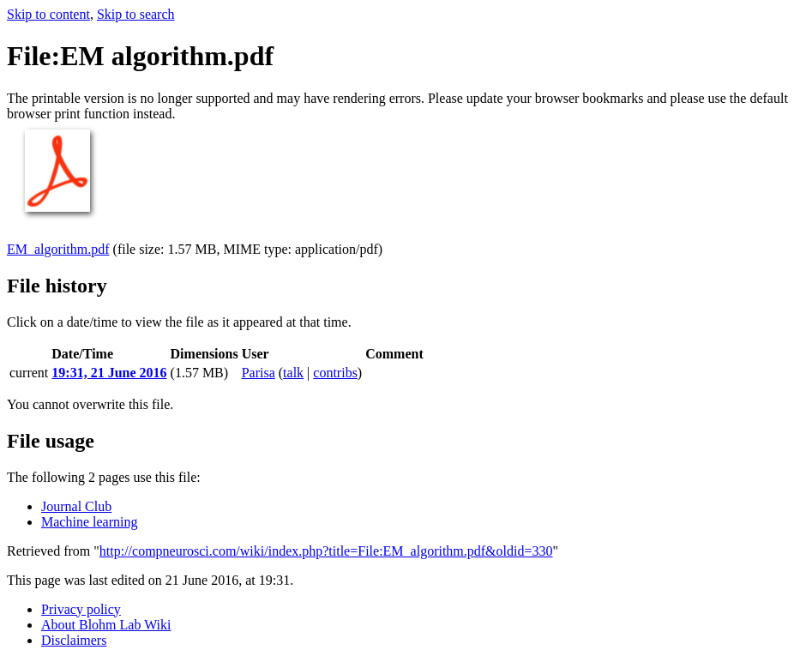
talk (293, 373)
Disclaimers (74, 640)
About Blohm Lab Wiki (106, 625)
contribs (335, 373)
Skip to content (48, 14)
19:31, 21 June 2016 (109, 373)
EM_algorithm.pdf (58, 249)
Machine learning (89, 522)
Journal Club (76, 506)
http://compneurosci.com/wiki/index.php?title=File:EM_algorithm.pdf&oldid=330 (326, 551)
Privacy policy (81, 609)
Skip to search (136, 14)
